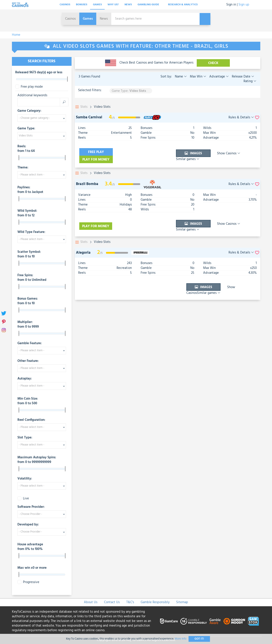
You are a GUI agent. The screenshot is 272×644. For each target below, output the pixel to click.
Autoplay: (25, 379)
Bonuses (82, 5)
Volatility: (25, 479)
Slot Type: (25, 438)
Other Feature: (28, 361)
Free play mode (29, 87)
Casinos (65, 5)
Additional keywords (32, 95)
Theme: (23, 168)
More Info (180, 639)
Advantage (219, 77)
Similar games (244, 152)
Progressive (28, 582)
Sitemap (182, 602)
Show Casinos (214, 152)
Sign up (244, 5)
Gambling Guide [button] (150, 5)
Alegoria (83, 241)
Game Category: (29, 111)
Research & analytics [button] (184, 5)
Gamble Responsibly (155, 602)
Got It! (199, 639)
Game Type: (26, 129)
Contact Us (112, 602)
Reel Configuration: (31, 420)
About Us (91, 602)
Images (179, 152)
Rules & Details (241, 118)
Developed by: (28, 525)
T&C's (130, 602)
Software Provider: (31, 507)
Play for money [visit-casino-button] (136, 152)
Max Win (198, 77)
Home (16, 35)
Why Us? (113, 5)
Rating (250, 81)
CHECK (213, 63)
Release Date (243, 77)
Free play (96, 152)
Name (181, 77)
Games (97, 5)
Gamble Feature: (30, 344)
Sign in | (232, 5)
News (128, 5)
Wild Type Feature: (31, 232)
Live (23, 499)
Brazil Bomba (87, 177)
